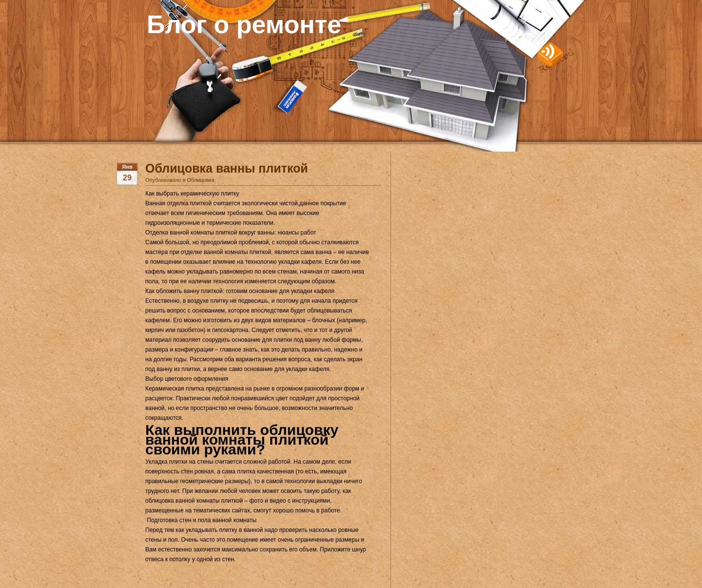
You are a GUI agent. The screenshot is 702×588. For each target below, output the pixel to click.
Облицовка (201, 180)
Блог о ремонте (244, 24)
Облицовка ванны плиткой (227, 168)
